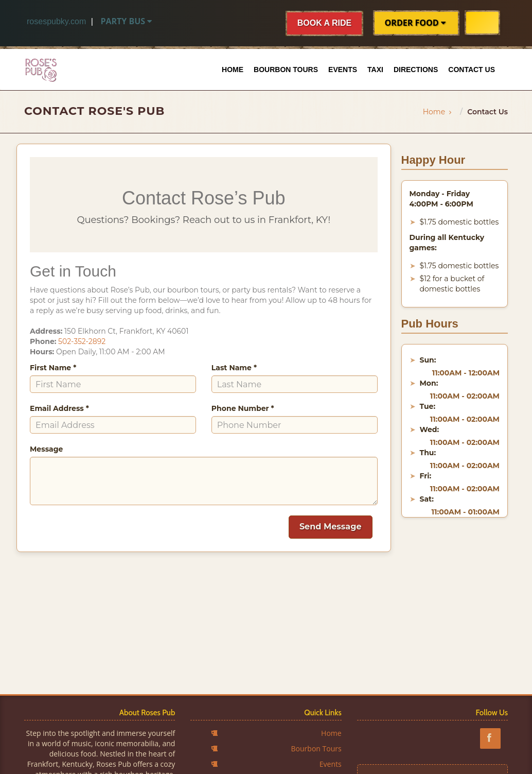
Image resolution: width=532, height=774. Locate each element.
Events (343, 70)
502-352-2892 (82, 341)
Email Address (59, 408)
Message (46, 449)
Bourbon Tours (286, 70)
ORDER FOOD (416, 23)
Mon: (429, 383)
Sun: (428, 360)
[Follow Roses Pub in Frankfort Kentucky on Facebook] (494, 738)
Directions (416, 70)
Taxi (375, 70)
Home (233, 70)
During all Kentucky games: (447, 243)
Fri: (426, 476)
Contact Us (472, 70)
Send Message (331, 527)
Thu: (428, 453)
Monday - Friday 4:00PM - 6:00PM (441, 199)
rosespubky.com (56, 21)
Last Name (234, 368)
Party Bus (127, 21)
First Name (53, 368)
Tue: (428, 406)
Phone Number (243, 408)
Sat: (427, 499)
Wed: (430, 429)
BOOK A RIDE (324, 23)
